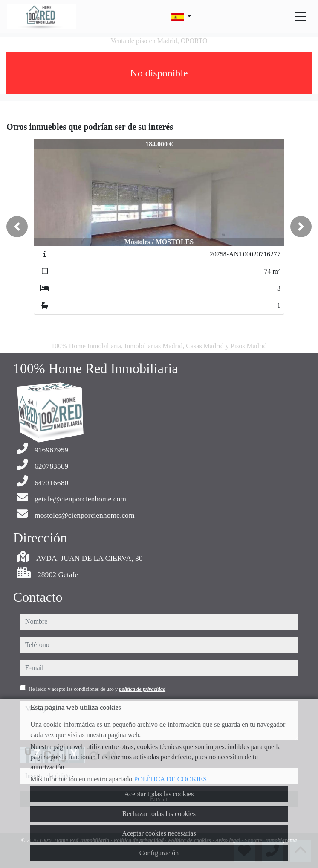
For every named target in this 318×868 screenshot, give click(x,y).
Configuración (159, 853)
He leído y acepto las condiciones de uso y (97, 689)
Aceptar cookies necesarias (159, 833)
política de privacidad (142, 689)
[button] (17, 227)
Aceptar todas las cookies (159, 794)
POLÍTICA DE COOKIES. (171, 779)
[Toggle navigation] (301, 17)
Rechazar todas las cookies (159, 814)
